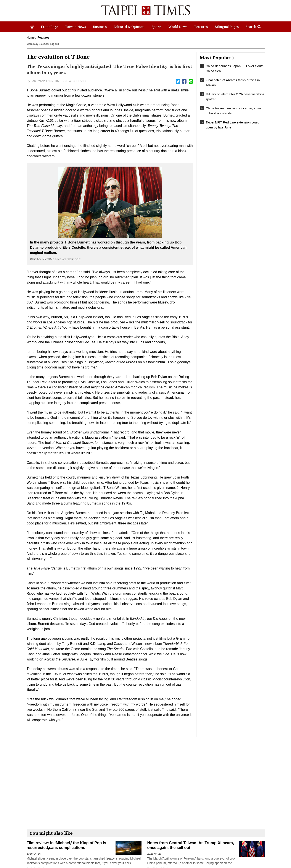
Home (31, 37)
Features (43, 37)
